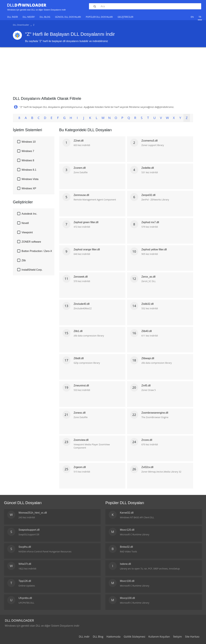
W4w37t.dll (25, 564)
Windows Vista (30, 179)
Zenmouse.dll (81, 195)
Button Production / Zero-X (37, 251)
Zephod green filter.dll (86, 222)
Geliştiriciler (125, 17)
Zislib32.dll (148, 304)
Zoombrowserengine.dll (155, 413)
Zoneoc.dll (80, 413)
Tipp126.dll (25, 581)
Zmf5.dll (146, 386)
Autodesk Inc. (29, 214)
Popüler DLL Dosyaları (99, 17)
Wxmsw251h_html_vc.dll (33, 513)
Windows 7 (28, 151)
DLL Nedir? (29, 17)
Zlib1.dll (78, 331)
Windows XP (29, 188)
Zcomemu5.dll (150, 141)
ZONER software (31, 242)
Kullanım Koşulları (159, 637)
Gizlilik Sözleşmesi (134, 637)
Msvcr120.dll (127, 530)
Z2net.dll (79, 141)
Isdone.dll (125, 564)
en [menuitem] (192, 17)
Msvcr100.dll (127, 581)
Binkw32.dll (126, 547)
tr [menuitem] (200, 17)
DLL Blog (45, 17)
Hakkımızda (114, 637)
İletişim (178, 637)
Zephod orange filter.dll (87, 249)
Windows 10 (29, 142)
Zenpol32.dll (148, 195)
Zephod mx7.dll (150, 222)
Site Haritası (192, 637)
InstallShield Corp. (32, 270)
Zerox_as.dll (148, 277)
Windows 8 (28, 160)
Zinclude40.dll (82, 304)
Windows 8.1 (29, 170)
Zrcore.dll (147, 440)
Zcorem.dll (80, 168)
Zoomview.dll (81, 440)
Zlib (24, 260)
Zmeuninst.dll (81, 386)
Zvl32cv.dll (147, 467)
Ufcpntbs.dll (25, 598)
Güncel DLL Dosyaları (68, 17)
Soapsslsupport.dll (29, 530)
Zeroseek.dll (81, 277)
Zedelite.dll (148, 168)
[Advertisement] (103, 71)
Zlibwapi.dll (148, 358)
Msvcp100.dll (127, 598)
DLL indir (13, 17)
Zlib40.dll (147, 331)
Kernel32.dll (127, 513)
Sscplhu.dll (25, 547)
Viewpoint (27, 232)
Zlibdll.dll (79, 358)
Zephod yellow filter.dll (154, 249)
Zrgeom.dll (80, 467)
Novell (25, 223)
